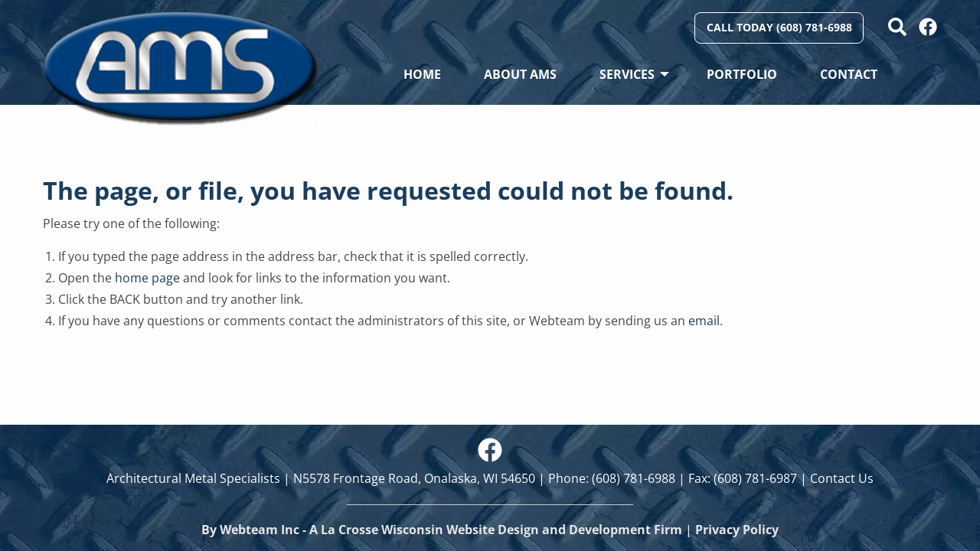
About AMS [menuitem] (520, 74)
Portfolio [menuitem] (742, 74)
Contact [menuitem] (849, 74)
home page (147, 278)
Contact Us (842, 478)
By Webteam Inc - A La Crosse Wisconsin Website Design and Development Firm (442, 530)
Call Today (779, 27)
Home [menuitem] (422, 74)
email (704, 321)
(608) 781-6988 (634, 478)
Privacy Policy (737, 530)
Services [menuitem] (627, 74)
